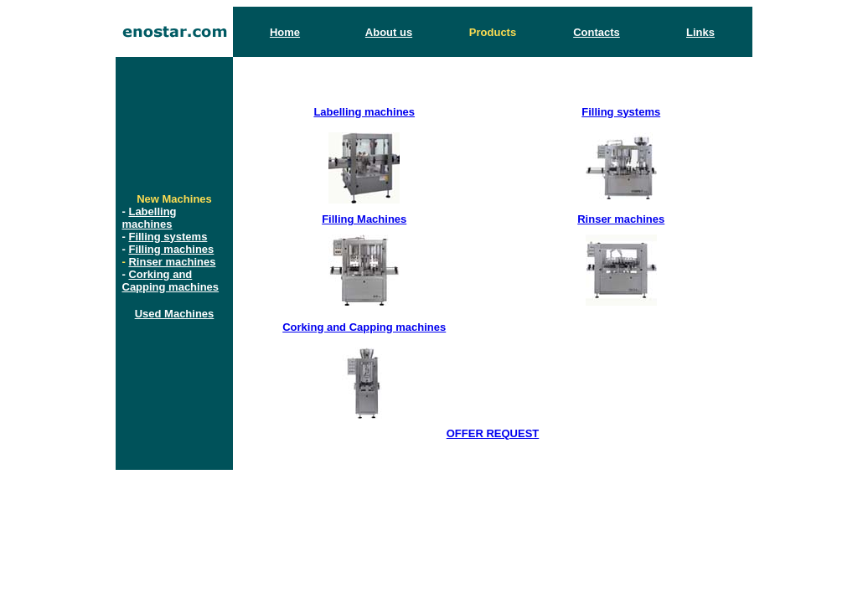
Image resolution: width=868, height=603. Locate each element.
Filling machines (171, 249)
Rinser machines (172, 262)
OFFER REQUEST (493, 433)
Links (700, 32)
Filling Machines (364, 219)
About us (389, 32)
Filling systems (168, 237)
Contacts (597, 32)
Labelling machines (150, 218)
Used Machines (175, 314)
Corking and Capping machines (171, 281)
